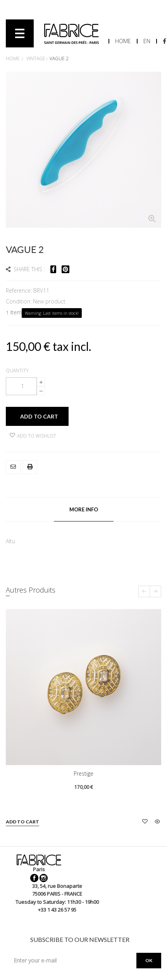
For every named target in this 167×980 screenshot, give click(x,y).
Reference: (20, 290)
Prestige (83, 773)
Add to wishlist (33, 436)
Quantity (17, 371)
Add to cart (22, 822)
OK (149, 960)
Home (123, 41)
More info (84, 509)
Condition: (19, 301)
